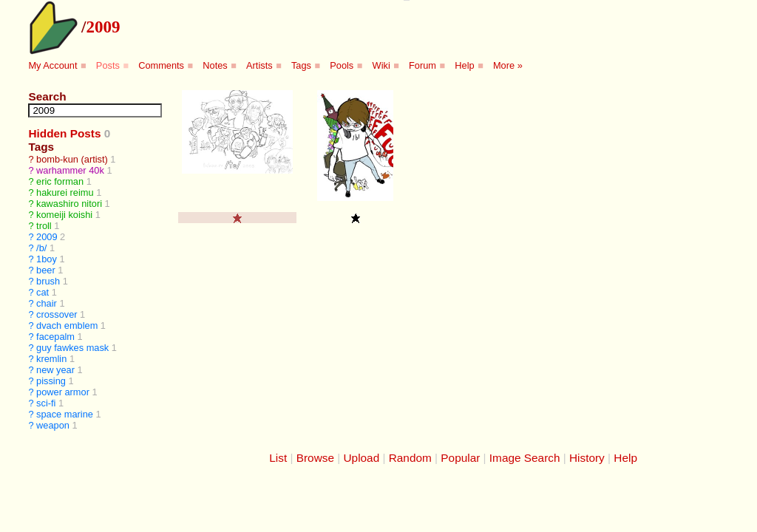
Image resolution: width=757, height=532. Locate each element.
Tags (301, 65)
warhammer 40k (70, 170)
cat (43, 292)
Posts (108, 65)
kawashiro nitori (69, 204)
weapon (53, 425)
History (587, 458)
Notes (215, 65)
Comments (161, 65)
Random (410, 458)
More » (508, 65)
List (278, 458)
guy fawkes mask (72, 348)
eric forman (60, 181)
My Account (52, 65)
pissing (51, 381)
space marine (65, 414)
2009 (103, 27)
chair (47, 303)
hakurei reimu (65, 192)
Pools (342, 65)
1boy (47, 259)
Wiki (381, 65)
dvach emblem (67, 325)
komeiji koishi (64, 215)
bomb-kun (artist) (72, 159)
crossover (57, 314)
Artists (259, 65)
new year (55, 370)
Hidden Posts (64, 133)
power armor (63, 392)
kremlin (51, 359)
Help (464, 65)
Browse (315, 458)
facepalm (55, 337)
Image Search (525, 458)
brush (48, 281)
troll (44, 226)
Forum (422, 65)
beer (46, 270)
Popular (460, 458)
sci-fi (46, 403)
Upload (362, 458)
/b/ (41, 248)
